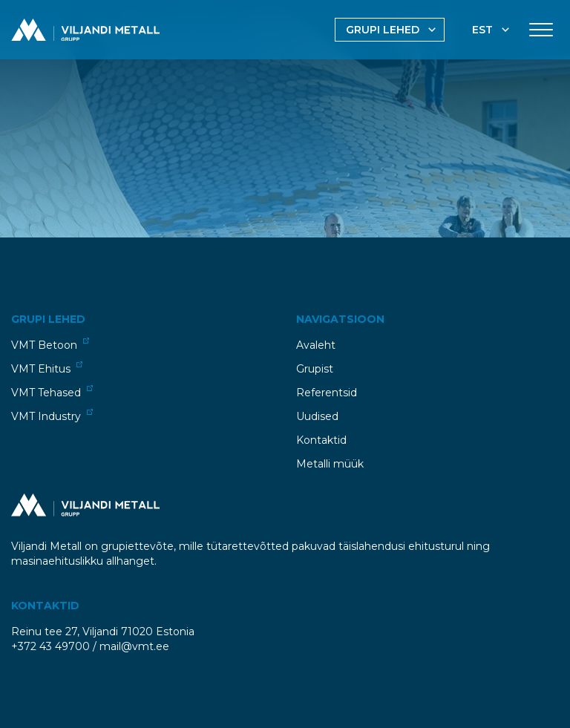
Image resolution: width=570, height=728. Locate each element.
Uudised (317, 416)
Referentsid (327, 393)
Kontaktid (321, 440)
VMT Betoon (50, 345)
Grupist (315, 369)
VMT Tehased (52, 392)
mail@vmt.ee (134, 646)
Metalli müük (330, 464)
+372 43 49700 (50, 646)
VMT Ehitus (47, 368)
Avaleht (316, 345)
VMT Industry (52, 416)
